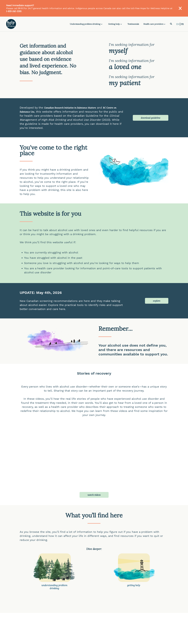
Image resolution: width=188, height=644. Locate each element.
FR (182, 24)
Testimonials (133, 24)
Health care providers (153, 24)
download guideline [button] (151, 118)
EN (178, 24)
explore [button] (157, 301)
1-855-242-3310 (14, 11)
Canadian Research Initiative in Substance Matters (70, 108)
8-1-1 (21, 8)
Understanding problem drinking (85, 24)
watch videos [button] (94, 495)
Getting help (114, 24)
